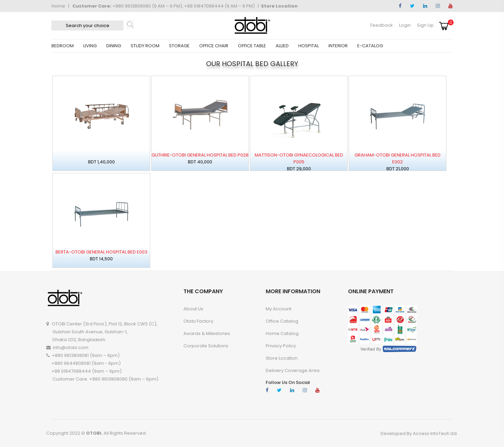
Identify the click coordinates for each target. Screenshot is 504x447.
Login (405, 25)
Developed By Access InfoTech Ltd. (419, 433)
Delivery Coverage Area (293, 370)
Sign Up (425, 25)
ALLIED (282, 46)
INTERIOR (338, 46)
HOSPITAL (309, 46)
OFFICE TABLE (252, 46)
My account (279, 309)
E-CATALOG (370, 46)
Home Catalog (282, 333)
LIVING (90, 46)
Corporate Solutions (206, 346)
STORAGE (179, 46)
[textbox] (87, 26)
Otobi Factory (198, 321)
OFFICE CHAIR (214, 46)
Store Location (279, 6)
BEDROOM (63, 46)
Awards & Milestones (207, 333)
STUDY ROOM (145, 46)
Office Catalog (282, 321)
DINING (114, 46)
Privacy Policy (281, 346)
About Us (193, 309)
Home (58, 6)
